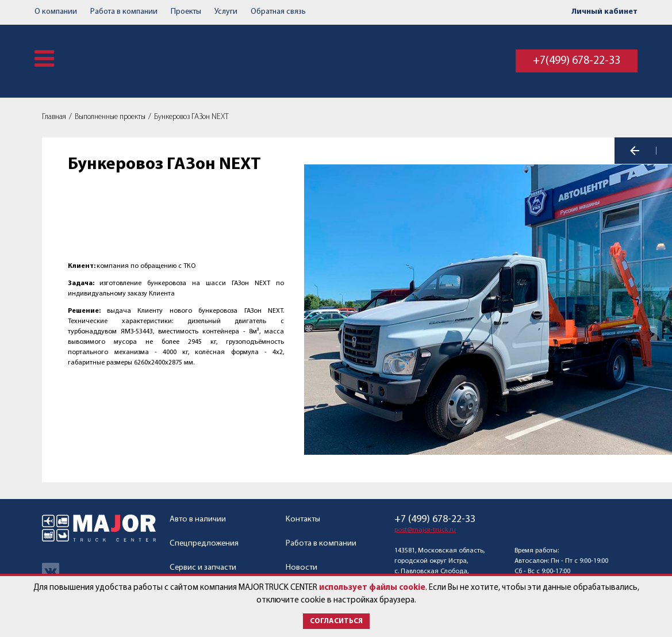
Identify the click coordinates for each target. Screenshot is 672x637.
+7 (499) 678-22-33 (435, 520)
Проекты (186, 12)
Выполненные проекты (110, 117)
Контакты (303, 519)
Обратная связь (278, 12)
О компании (56, 12)
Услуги (226, 12)
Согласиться (336, 621)
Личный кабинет (604, 12)
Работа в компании (124, 12)
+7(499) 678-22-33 (577, 61)
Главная (54, 117)
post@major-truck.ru (425, 530)
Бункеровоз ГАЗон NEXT (191, 117)
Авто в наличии (198, 519)
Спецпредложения (204, 544)
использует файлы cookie (372, 588)
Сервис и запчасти (203, 568)
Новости (302, 568)
